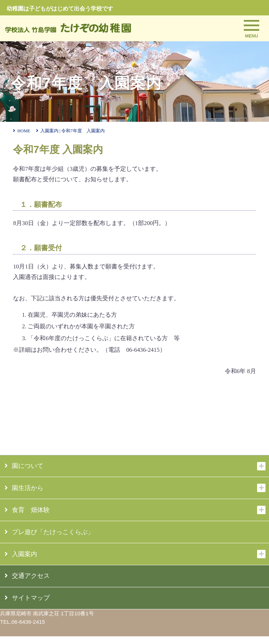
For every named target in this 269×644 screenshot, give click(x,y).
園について (24, 466)
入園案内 (21, 554)
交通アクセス (27, 576)
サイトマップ (27, 598)
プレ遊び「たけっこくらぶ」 (49, 532)
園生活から (24, 488)
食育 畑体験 (27, 510)
